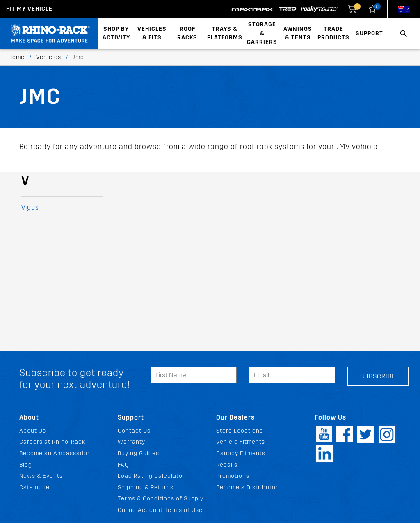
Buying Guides (138, 453)
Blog (26, 465)
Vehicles (49, 57)
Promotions (233, 476)
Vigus (30, 208)
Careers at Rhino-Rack (52, 442)
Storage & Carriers (262, 33)
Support (369, 33)
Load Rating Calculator (151, 476)
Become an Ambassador (55, 453)
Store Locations (240, 431)
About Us (33, 431)
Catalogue (34, 487)
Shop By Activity (116, 33)
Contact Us (134, 431)
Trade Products (333, 33)
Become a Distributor (247, 487)
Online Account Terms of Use (160, 510)
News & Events (41, 476)
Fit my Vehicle (29, 9)
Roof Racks (187, 33)
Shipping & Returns (146, 487)
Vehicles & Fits (152, 33)
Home (16, 57)
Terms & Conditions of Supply (161, 499)
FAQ (123, 465)
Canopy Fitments (241, 453)
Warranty (131, 442)
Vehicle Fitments (241, 442)
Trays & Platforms (225, 33)
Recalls (227, 465)
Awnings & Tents (298, 33)
